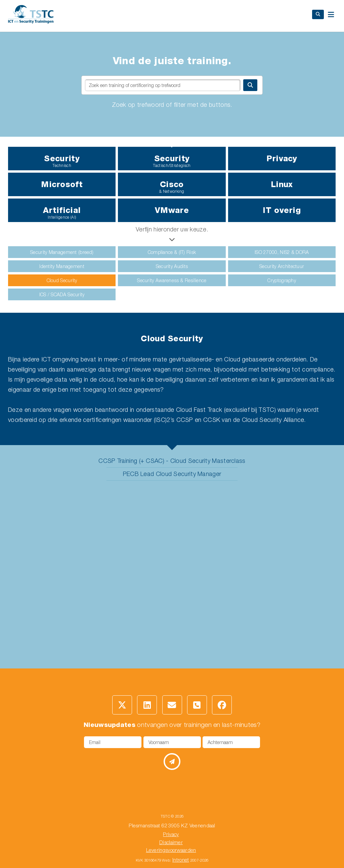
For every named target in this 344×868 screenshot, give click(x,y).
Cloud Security (62, 280)
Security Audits (172, 266)
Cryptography (282, 280)
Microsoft (62, 184)
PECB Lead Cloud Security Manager (172, 474)
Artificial (62, 212)
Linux (282, 184)
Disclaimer (171, 842)
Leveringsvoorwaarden (171, 850)
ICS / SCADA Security (62, 294)
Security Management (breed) (62, 252)
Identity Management (62, 266)
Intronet (181, 860)
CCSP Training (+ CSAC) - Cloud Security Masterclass (172, 461)
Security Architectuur (282, 266)
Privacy (282, 158)
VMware (172, 210)
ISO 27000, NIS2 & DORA (282, 252)
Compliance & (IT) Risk (172, 252)
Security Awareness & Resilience (172, 280)
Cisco (172, 187)
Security (62, 161)
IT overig (282, 210)
